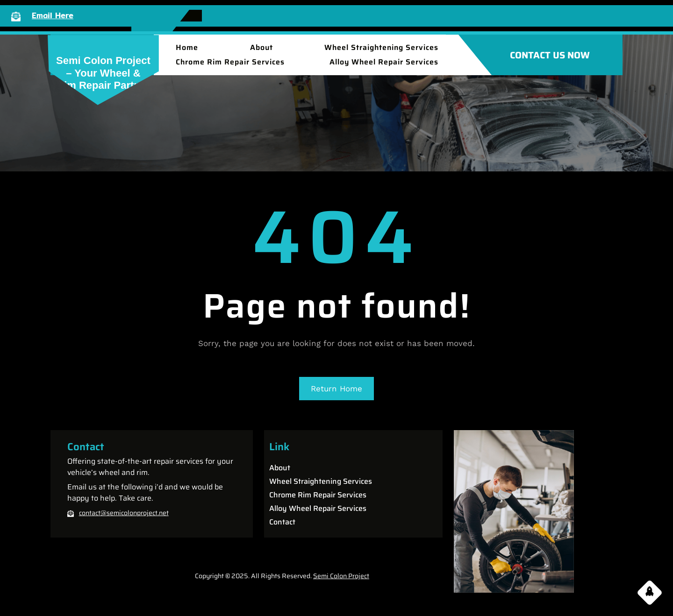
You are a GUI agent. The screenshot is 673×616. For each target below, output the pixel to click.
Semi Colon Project (341, 576)
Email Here (53, 15)
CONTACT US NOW (550, 55)
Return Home (336, 389)
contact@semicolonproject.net (124, 513)
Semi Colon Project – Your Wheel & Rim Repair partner (103, 73)
